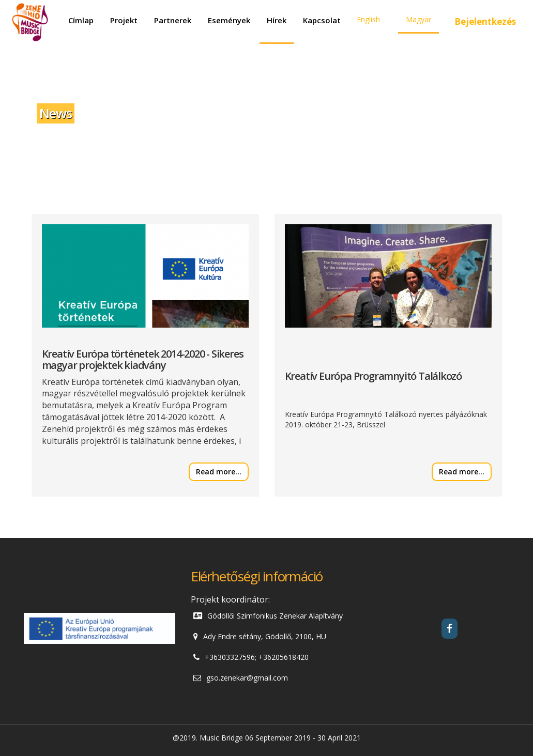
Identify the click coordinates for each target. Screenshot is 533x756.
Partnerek (173, 20)
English (368, 19)
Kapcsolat (322, 20)
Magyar (418, 19)
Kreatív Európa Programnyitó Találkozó (374, 376)
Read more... (219, 472)
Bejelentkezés (485, 21)
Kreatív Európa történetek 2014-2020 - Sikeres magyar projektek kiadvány (143, 359)
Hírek (277, 20)
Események (229, 20)
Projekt (124, 20)
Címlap (81, 20)
